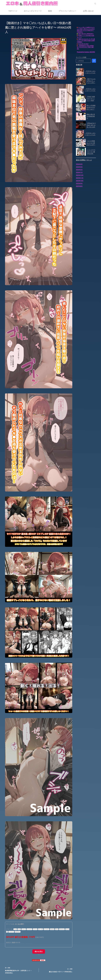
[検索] (95, 4)
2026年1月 (79, 172)
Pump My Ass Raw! (83, 44)
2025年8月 (79, 186)
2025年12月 (80, 175)
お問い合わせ (88, 11)
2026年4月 (79, 164)
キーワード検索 (81, 57)
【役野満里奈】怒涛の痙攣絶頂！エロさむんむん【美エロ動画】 (85, 47)
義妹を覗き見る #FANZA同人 (86, 34)
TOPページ (13, 11)
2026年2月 (79, 170)
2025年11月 (80, 178)
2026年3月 (79, 167)
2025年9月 (79, 183)
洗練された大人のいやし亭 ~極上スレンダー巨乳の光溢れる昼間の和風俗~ (86, 40)
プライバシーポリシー (67, 11)
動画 (50, 11)
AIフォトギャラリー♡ (33, 11)
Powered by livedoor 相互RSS (86, 52)
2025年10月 (80, 181)
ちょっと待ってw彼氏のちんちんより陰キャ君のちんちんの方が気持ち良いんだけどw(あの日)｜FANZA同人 (86, 30)
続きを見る (39, 952)
